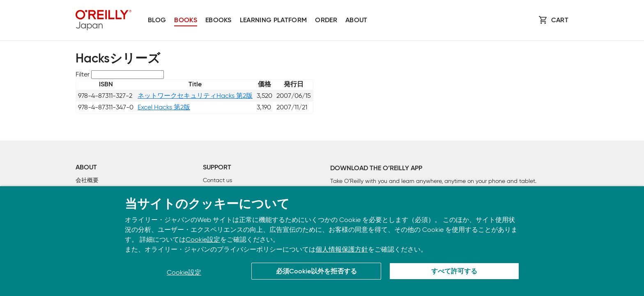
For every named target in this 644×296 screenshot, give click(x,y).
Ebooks (218, 21)
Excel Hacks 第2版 (164, 107)
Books (186, 21)
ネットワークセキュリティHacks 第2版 (195, 96)
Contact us (217, 180)
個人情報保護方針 (342, 249)
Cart (560, 21)
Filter (83, 74)
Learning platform (273, 21)
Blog (157, 21)
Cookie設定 (203, 239)
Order (326, 21)
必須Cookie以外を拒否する (316, 272)
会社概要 (87, 180)
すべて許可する (454, 272)
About (356, 21)
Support (217, 168)
